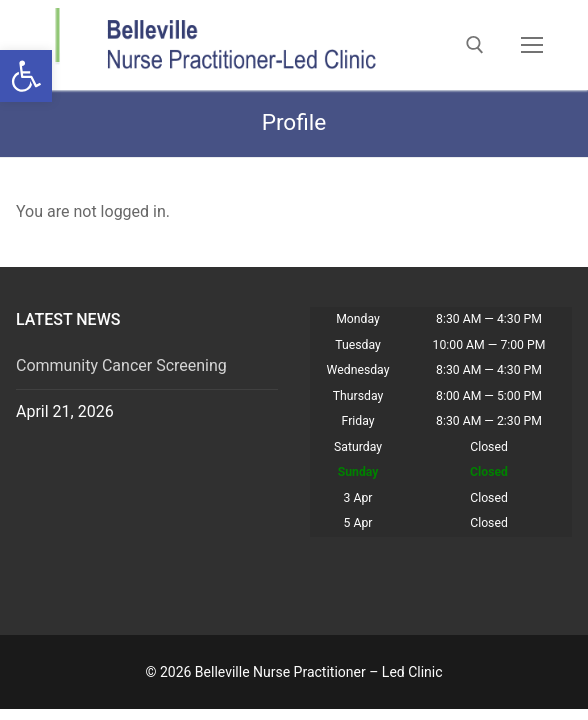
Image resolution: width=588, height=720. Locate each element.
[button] (26, 76)
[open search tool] (475, 45)
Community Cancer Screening (121, 365)
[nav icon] (532, 45)
